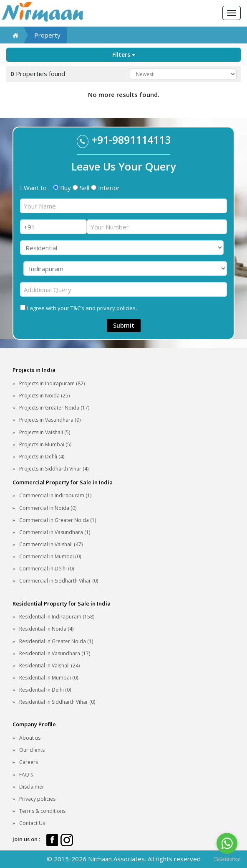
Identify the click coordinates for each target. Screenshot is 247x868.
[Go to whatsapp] (227, 843)
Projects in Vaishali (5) (45, 432)
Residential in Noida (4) (46, 629)
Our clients (32, 750)
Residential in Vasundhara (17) (55, 653)
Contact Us (32, 823)
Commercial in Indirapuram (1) (55, 495)
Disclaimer (32, 787)
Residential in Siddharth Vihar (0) (57, 702)
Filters (124, 55)
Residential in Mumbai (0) (49, 678)
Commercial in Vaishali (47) (51, 544)
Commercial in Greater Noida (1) (58, 520)
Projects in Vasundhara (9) (50, 420)
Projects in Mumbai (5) (45, 444)
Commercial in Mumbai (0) (50, 556)
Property (47, 35)
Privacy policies (37, 799)
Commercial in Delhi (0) (47, 569)
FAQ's (26, 775)
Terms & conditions (42, 811)
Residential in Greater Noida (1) (56, 641)
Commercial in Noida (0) (48, 508)
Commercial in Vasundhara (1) (55, 532)
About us (30, 738)
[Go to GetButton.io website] (227, 859)
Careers (29, 762)
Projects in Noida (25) (44, 396)
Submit (124, 325)
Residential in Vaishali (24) (49, 666)
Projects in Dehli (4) (42, 457)
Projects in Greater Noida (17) (54, 408)
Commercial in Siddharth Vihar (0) (59, 581)
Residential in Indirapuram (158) (57, 617)
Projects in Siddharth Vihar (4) (54, 469)
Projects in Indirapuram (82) (52, 383)
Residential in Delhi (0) (45, 690)
